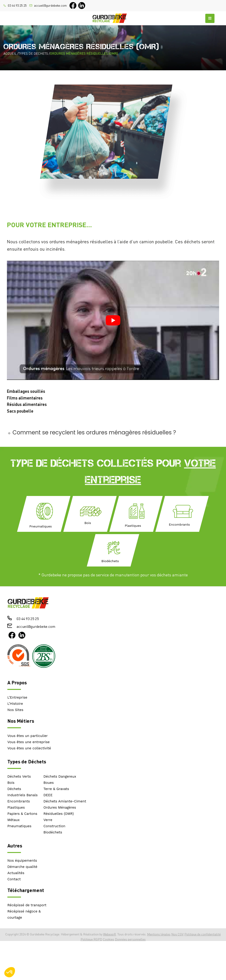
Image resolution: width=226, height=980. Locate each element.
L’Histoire (15, 704)
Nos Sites (15, 710)
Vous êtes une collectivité (29, 748)
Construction (54, 826)
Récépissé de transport (27, 905)
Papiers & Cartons (22, 814)
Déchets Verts (19, 776)
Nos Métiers (21, 721)
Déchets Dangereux (60, 776)
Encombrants (19, 801)
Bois (11, 783)
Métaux (13, 820)
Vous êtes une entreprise (29, 742)
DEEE (48, 795)
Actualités (16, 873)
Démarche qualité (22, 867)
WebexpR (110, 934)
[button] (10, 972)
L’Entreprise (17, 697)
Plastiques (16, 807)
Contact (14, 879)
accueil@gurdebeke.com (50, 6)
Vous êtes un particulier (28, 736)
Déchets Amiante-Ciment (65, 801)
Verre (48, 820)
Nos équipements (22, 861)
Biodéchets (53, 832)
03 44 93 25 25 (17, 6)
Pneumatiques (19, 826)
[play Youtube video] (113, 320)
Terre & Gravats (56, 789)
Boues (49, 783)
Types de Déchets (27, 761)
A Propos (17, 682)
